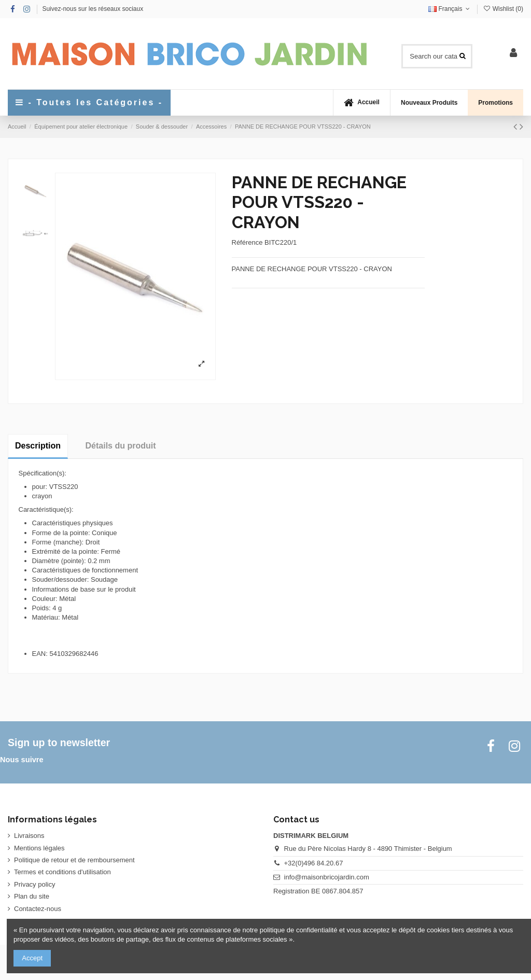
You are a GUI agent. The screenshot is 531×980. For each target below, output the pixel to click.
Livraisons (29, 836)
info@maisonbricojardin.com (327, 877)
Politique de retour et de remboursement (74, 860)
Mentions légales (39, 848)
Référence (247, 242)
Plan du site (32, 896)
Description (38, 446)
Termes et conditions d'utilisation (62, 872)
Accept (32, 958)
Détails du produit (121, 446)
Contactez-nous (38, 909)
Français (450, 9)
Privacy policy (34, 884)
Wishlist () (503, 9)
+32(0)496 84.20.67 (314, 863)
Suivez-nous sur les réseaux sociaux (93, 9)
